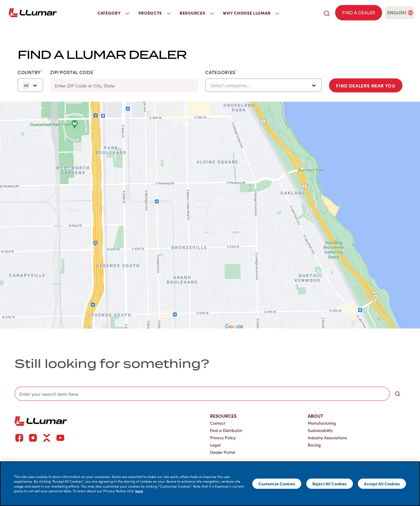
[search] (327, 13)
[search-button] (398, 394)
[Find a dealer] (359, 13)
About (315, 416)
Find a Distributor (226, 430)
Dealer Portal (223, 452)
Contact (218, 423)
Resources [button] (197, 13)
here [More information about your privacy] (139, 491)
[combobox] (211, 85)
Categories (221, 72)
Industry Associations (327, 438)
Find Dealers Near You (366, 85)
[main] (210, 484)
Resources (223, 416)
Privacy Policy (223, 438)
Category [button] (113, 13)
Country (30, 72)
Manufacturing (322, 423)
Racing (314, 445)
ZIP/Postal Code (73, 72)
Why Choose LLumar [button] (251, 13)
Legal (215, 445)
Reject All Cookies (330, 484)
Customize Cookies (277, 484)
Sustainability (320, 430)
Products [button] (155, 13)
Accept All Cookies (382, 484)
